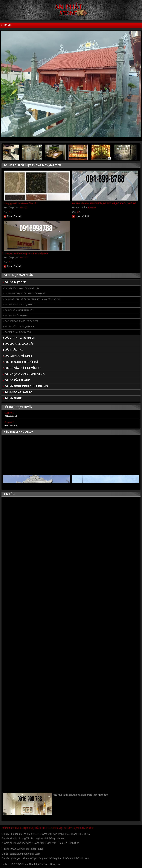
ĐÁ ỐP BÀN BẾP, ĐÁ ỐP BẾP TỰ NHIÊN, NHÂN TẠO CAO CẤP (33, 299)
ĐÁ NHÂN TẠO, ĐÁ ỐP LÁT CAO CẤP (22, 321)
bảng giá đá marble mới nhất (20, 204)
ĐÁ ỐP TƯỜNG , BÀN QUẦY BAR (20, 327)
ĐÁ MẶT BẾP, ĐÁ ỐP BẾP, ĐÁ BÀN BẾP (22, 288)
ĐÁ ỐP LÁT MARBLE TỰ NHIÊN (19, 310)
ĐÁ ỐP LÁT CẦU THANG (16, 316)
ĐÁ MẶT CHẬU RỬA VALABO (18, 332)
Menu (6, 25)
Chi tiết (17, 216)
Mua (9, 216)
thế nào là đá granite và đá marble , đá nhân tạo (81, 796)
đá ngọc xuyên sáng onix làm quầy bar (26, 254)
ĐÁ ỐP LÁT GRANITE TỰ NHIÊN (19, 305)
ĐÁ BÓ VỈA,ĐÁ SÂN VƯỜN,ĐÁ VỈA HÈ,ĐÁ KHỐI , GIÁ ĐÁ (104, 204)
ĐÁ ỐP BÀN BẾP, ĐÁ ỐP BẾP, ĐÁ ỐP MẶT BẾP (26, 294)
